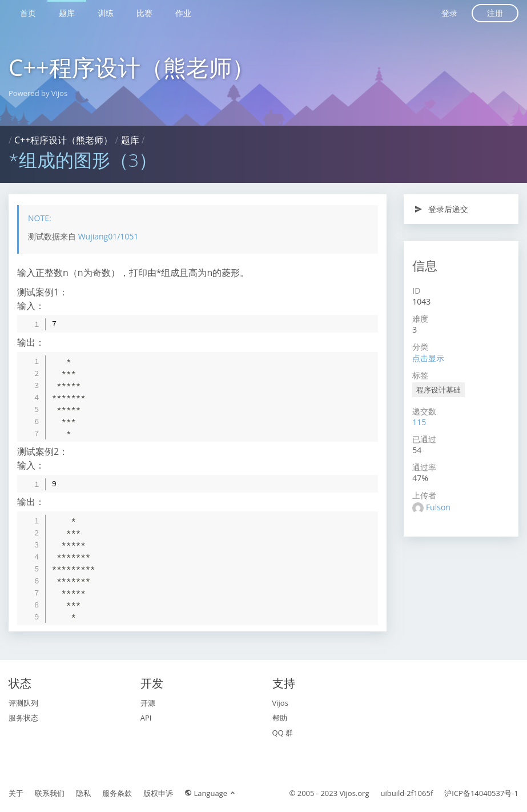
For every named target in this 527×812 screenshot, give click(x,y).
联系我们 (50, 793)
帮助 (280, 718)
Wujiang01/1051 (108, 236)
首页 (28, 13)
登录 (449, 13)
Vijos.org (355, 793)
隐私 (83, 793)
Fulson (438, 507)
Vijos (280, 703)
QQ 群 (283, 733)
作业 (183, 13)
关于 (16, 793)
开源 (148, 703)
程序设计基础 (439, 390)
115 (419, 422)
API (146, 718)
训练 (106, 13)
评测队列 (23, 703)
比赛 (144, 13)
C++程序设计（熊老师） (132, 67)
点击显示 (428, 358)
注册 (495, 13)
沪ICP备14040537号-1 (481, 793)
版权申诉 (158, 793)
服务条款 (117, 793)
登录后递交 (441, 209)
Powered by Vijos (38, 93)
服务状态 (23, 718)
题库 (67, 13)
